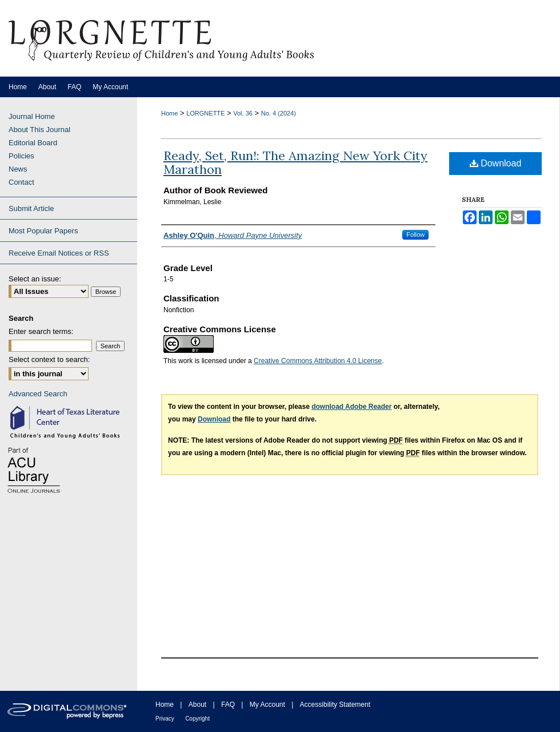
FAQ (228, 705)
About (197, 705)
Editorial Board (33, 143)
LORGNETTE (205, 113)
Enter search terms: (41, 331)
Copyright (197, 719)
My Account (267, 705)
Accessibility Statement (335, 705)
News (18, 169)
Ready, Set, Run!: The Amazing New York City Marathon (295, 162)
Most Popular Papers (43, 231)
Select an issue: (35, 279)
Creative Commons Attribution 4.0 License (318, 361)
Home (169, 113)
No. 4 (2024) (279, 113)
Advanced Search (38, 394)
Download (496, 163)
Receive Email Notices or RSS (59, 253)
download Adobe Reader (351, 407)
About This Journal (39, 130)
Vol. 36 (243, 113)
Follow (415, 234)
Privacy (165, 719)
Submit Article (31, 208)
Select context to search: (49, 359)
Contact (21, 182)
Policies (21, 156)
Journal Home (32, 116)
